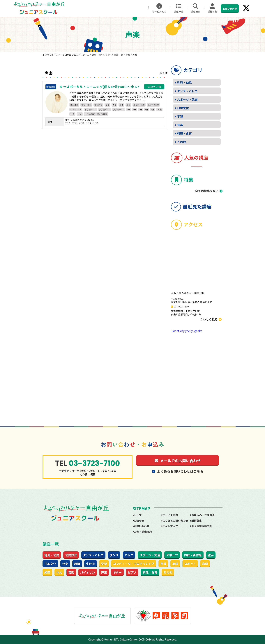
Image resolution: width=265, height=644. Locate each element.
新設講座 (74, 105)
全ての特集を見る (207, 191)
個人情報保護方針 (202, 526)
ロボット (190, 564)
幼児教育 (98, 105)
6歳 (135, 109)
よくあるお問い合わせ (175, 521)
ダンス (114, 555)
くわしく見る (211, 319)
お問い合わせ (230, 9)
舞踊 (77, 564)
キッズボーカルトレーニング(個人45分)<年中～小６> (100, 87)
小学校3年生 (76, 109)
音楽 (107, 105)
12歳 (80, 114)
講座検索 (195, 8)
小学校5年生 (104, 109)
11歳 (72, 114)
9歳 (153, 109)
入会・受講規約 (143, 532)
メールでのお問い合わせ (178, 461)
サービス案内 (159, 8)
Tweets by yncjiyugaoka (187, 331)
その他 (181, 142)
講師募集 (212, 8)
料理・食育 (184, 133)
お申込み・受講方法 (203, 515)
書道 (163, 564)
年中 (121, 105)
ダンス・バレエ (187, 91)
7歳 (141, 109)
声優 (205, 564)
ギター (117, 572)
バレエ (129, 555)
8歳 (147, 109)
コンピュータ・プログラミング (134, 564)
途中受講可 (102, 114)
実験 (175, 564)
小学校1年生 (139, 105)
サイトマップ (170, 526)
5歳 (129, 109)
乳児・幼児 (86, 105)
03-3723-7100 (181, 306)
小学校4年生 (90, 109)
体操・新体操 (193, 555)
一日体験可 (90, 114)
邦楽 (65, 564)
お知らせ (139, 521)
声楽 (114, 105)
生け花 (91, 564)
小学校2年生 (153, 105)
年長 (128, 105)
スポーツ (172, 555)
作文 (59, 572)
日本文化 (183, 108)
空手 (211, 555)
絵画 (47, 572)
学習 (180, 116)
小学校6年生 (118, 109)
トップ (138, 515)
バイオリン (88, 572)
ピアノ (132, 572)
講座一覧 (179, 8)
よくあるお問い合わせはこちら (178, 471)
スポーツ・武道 (187, 99)
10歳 (159, 109)
